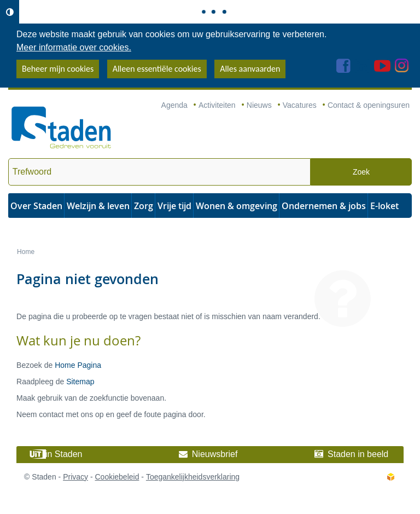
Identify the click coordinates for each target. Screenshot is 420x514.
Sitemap (80, 382)
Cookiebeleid (117, 477)
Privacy (75, 477)
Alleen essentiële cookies (157, 69)
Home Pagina (78, 365)
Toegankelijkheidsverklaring (193, 477)
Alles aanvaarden (250, 69)
